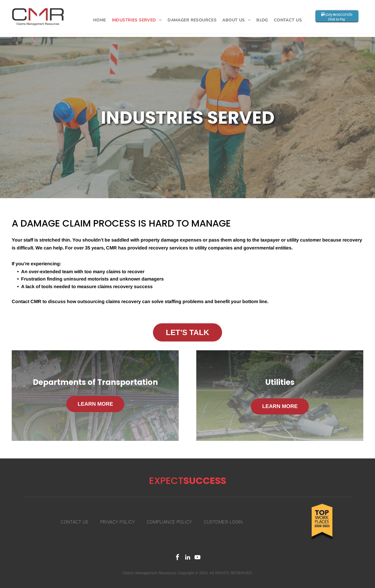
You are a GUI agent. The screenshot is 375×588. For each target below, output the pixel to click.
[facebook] (178, 558)
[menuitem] (100, 20)
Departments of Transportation (95, 382)
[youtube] (197, 558)
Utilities (280, 382)
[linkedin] (187, 558)
